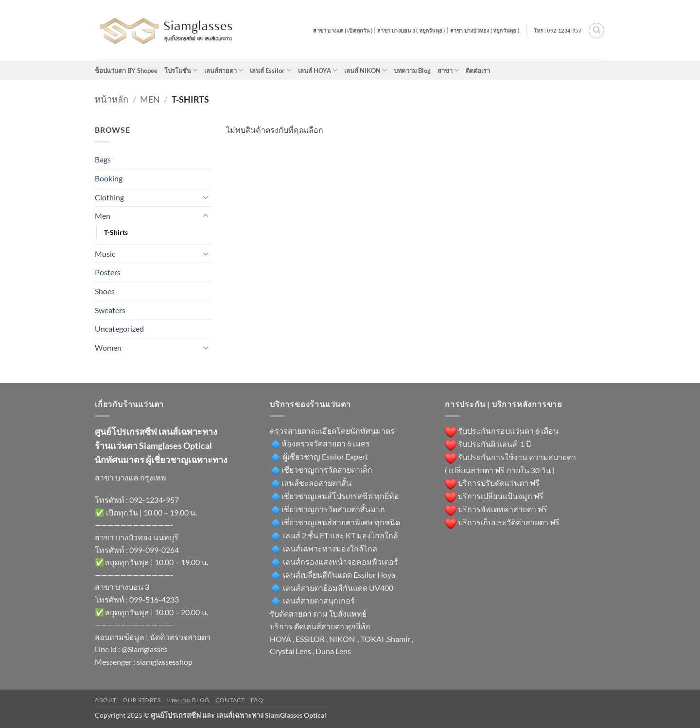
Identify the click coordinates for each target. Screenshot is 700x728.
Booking (109, 178)
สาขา (448, 70)
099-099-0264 (154, 550)
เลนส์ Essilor (270, 70)
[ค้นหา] (596, 31)
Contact (230, 700)
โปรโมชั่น (181, 70)
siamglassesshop (165, 662)
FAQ (257, 700)
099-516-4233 (154, 599)
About (106, 700)
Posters (108, 272)
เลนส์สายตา (224, 70)
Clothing (109, 197)
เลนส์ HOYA (318, 70)
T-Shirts (116, 232)
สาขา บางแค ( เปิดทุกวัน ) (343, 30)
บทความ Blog (412, 71)
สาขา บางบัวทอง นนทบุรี (137, 537)
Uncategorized (119, 328)
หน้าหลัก (112, 99)
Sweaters (110, 310)
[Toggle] (206, 197)
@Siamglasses (145, 649)
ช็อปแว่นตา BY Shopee (126, 71)
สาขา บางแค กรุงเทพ (131, 477)
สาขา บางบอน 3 (122, 587)
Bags (103, 159)
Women (108, 347)
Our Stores (141, 700)
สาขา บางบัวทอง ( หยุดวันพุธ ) (485, 30)
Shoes (105, 291)
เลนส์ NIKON (366, 70)
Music (105, 254)
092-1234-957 (154, 500)
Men (150, 99)
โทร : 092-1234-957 (558, 30)
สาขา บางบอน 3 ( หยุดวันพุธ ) (411, 30)
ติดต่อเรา (478, 71)
